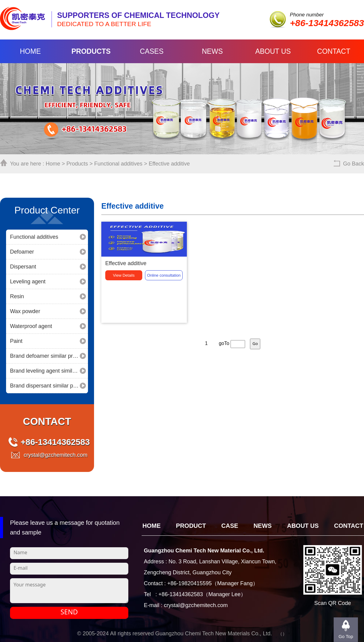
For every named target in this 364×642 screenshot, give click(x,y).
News (212, 51)
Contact (334, 51)
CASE (230, 526)
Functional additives (118, 164)
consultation (164, 312)
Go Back (354, 164)
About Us (273, 51)
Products (91, 51)
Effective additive (169, 164)
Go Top (346, 636)
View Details (124, 312)
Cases (152, 51)
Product (191, 526)
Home (30, 51)
